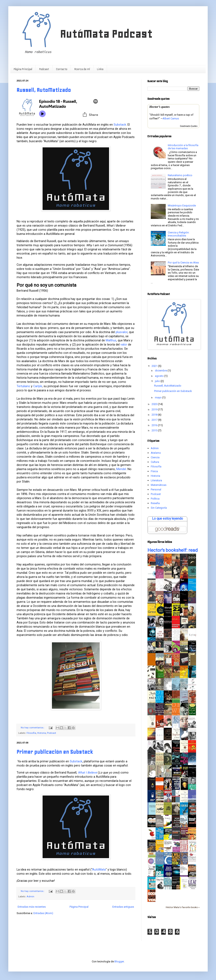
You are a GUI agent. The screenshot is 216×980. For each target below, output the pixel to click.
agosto (160, 376)
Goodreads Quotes (189, 126)
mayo (159, 397)
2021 (155, 366)
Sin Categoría (159, 508)
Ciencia (155, 457)
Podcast (44, 69)
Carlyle (38, 386)
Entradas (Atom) (43, 913)
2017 (155, 420)
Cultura (155, 462)
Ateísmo (156, 453)
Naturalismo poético (180, 175)
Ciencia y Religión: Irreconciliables (179, 234)
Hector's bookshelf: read (173, 550)
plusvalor (122, 332)
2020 (155, 404)
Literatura (156, 480)
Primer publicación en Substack (55, 752)
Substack (120, 125)
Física (154, 471)
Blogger (119, 961)
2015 (155, 430)
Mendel (121, 469)
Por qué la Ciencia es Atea (183, 263)
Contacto (62, 69)
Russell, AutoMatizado (44, 90)
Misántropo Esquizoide (182, 206)
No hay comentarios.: (33, 728)
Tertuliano (23, 386)
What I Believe (87, 773)
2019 (155, 409)
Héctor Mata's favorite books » (183, 907)
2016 (155, 425)
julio (158, 381)
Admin (30, 896)
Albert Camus (171, 118)
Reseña (155, 503)
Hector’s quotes (160, 107)
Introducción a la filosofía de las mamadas (183, 147)
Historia (42, 733)
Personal (156, 489)
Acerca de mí (82, 69)
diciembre (161, 371)
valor (124, 344)
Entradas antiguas (123, 907)
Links (100, 69)
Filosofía (31, 733)
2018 (155, 415)
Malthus (111, 340)
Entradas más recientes (32, 907)
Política (155, 499)
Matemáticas (159, 485)
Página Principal (23, 69)
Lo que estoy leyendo (168, 519)
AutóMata (99, 870)
